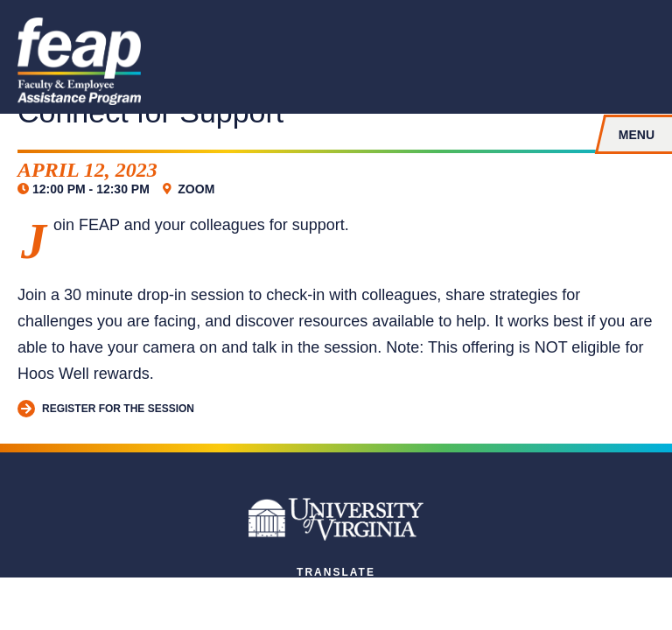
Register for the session (106, 409)
